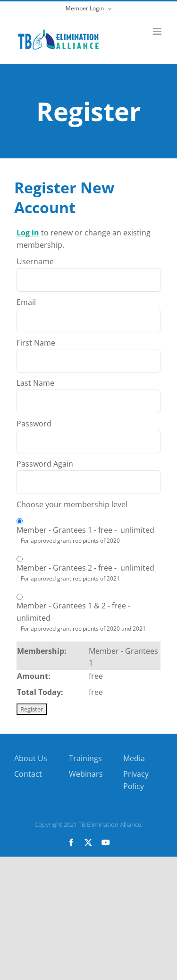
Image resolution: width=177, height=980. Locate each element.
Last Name (35, 383)
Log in (28, 233)
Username (35, 261)
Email (26, 302)
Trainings (85, 758)
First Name (36, 343)
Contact (28, 774)
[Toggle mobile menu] (158, 31)
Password (34, 424)
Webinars (86, 774)
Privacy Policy (136, 780)
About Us (31, 758)
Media (134, 758)
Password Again (45, 464)
